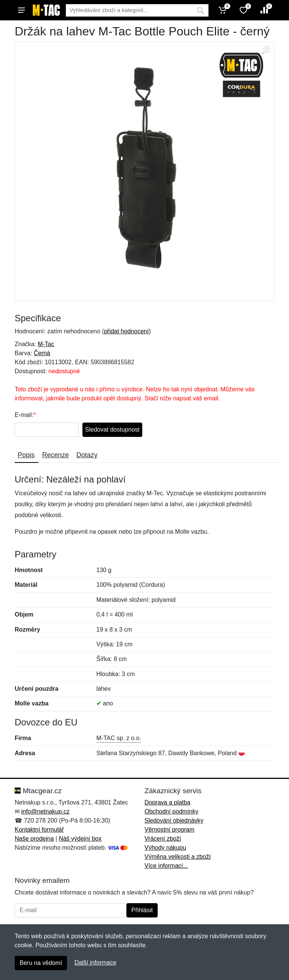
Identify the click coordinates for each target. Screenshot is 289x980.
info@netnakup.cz (45, 811)
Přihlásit (142, 910)
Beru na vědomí (41, 963)
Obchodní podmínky (171, 811)
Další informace (95, 962)
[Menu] (21, 10)
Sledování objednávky (174, 820)
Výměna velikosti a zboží (178, 857)
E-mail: (24, 415)
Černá (42, 353)
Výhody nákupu (165, 848)
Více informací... (166, 866)
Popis (26, 455)
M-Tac (46, 344)
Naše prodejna (34, 839)
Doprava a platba (167, 802)
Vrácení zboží (163, 839)
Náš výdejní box (80, 839)
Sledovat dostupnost (112, 430)
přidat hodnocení (126, 331)
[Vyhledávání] (129, 10)
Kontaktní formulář (39, 830)
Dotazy (87, 455)
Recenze (56, 455)
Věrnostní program (170, 830)
